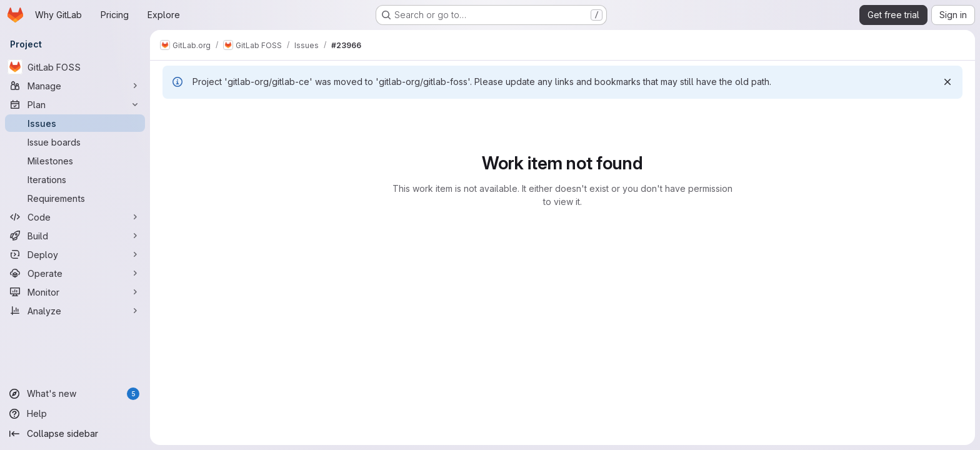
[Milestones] (75, 161)
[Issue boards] (75, 142)
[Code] (75, 217)
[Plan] (75, 104)
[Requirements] (75, 198)
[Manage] (75, 86)
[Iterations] (75, 179)
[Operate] (75, 273)
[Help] (75, 414)
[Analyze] (75, 311)
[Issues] (75, 123)
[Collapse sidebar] (75, 434)
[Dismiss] (947, 82)
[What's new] (75, 394)
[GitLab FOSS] (75, 67)
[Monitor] (75, 292)
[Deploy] (75, 254)
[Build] (75, 236)
